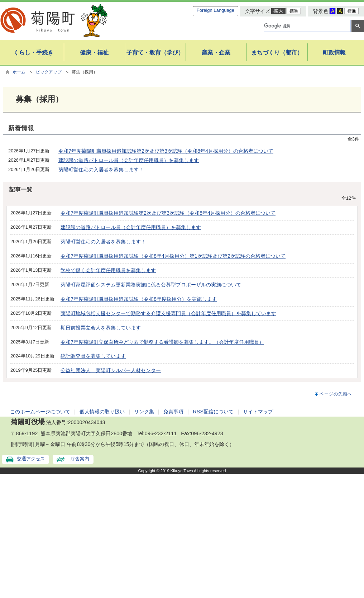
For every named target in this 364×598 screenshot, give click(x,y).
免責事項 (173, 412)
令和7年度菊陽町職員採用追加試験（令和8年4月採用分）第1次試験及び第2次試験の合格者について (173, 256)
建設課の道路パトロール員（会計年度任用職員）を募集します (129, 160)
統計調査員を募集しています (93, 356)
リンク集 (144, 412)
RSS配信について (213, 412)
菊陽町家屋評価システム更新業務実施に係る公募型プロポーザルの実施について (151, 285)
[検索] (306, 26)
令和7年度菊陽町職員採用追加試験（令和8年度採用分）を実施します (139, 299)
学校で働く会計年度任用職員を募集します (108, 270)
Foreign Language (215, 10)
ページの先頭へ (336, 394)
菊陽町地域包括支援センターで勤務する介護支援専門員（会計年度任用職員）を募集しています (168, 313)
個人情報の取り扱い (102, 412)
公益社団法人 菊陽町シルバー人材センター (111, 370)
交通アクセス (31, 459)
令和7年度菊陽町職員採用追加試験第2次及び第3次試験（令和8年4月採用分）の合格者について (166, 151)
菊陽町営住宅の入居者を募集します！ (101, 170)
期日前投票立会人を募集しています (101, 328)
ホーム (19, 72)
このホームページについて (40, 412)
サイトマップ (258, 412)
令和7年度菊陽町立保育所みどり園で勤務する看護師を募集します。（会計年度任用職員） (162, 342)
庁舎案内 (80, 459)
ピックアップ (49, 72)
